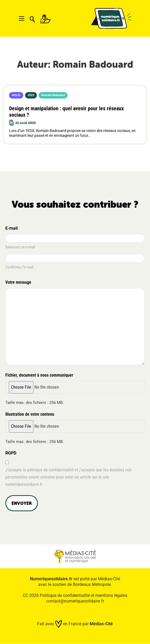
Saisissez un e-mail (20, 247)
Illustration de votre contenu (30, 414)
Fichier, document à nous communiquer (39, 375)
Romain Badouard (53, 95)
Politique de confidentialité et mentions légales (84, 595)
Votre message (19, 283)
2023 (31, 95)
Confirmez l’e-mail (19, 267)
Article (16, 95)
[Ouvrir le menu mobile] (22, 18)
